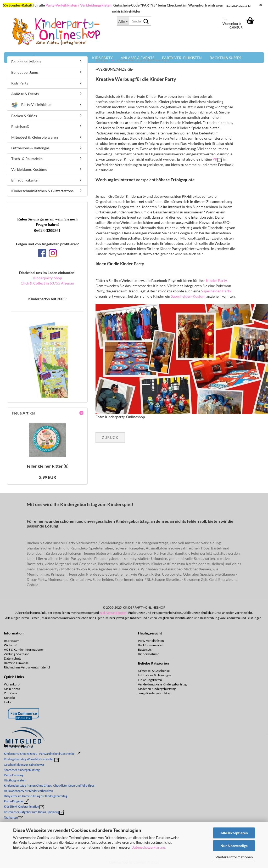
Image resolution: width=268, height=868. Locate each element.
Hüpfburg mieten (15, 780)
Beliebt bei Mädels (26, 62)
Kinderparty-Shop (47, 278)
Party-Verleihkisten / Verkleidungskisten (79, 5)
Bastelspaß (20, 126)
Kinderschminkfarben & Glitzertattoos (42, 191)
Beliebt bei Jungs (25, 72)
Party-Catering (14, 775)
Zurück (110, 437)
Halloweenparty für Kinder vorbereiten (28, 791)
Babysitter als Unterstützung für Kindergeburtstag (36, 796)
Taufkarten (11, 817)
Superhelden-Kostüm (189, 296)
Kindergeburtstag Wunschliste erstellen (29, 759)
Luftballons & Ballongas (30, 148)
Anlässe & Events (25, 94)
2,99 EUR (48, 477)
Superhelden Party (216, 291)
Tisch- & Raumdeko (27, 159)
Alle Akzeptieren (234, 833)
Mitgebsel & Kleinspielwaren (35, 137)
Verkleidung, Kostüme (29, 169)
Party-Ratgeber (14, 801)
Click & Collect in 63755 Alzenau (47, 283)
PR (215, 159)
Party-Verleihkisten (32, 105)
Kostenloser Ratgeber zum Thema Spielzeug (32, 812)
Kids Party (20, 83)
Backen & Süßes (24, 116)
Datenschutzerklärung (148, 847)
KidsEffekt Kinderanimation (21, 806)
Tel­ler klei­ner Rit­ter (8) (47, 466)
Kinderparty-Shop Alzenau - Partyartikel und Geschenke (39, 754)
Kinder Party (216, 280)
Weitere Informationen (234, 857)
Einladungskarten (25, 180)
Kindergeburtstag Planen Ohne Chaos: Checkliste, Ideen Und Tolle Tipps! (50, 785)
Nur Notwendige (234, 846)
